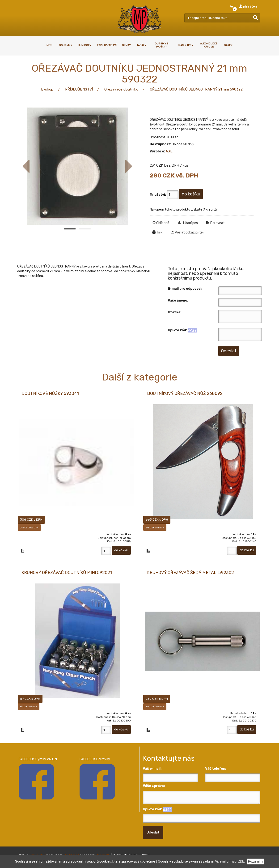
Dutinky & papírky (162, 45)
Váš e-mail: (152, 770)
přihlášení (248, 6)
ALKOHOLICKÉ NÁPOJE (209, 45)
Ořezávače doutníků (121, 89)
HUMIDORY (85, 45)
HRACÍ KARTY (185, 45)
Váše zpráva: (154, 787)
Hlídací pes (188, 223)
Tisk (157, 232)
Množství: (158, 195)
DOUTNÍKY (66, 45)
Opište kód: (177, 330)
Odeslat (153, 833)
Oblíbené (161, 223)
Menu (50, 45)
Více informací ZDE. (230, 862)
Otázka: (175, 312)
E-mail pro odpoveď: (185, 289)
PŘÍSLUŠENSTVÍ (107, 45)
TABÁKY (141, 45)
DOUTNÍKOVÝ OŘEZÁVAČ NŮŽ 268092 (185, 393)
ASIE (169, 151)
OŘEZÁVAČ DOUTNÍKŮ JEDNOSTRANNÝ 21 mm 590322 (196, 89)
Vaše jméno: (178, 300)
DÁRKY (228, 45)
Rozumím (255, 862)
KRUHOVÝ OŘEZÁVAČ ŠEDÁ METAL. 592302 (190, 573)
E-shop (47, 89)
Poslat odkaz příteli (188, 232)
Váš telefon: (216, 770)
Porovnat (216, 223)
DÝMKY (126, 45)
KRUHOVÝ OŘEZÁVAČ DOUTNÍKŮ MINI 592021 (67, 573)
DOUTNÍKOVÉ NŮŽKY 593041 (50, 393)
